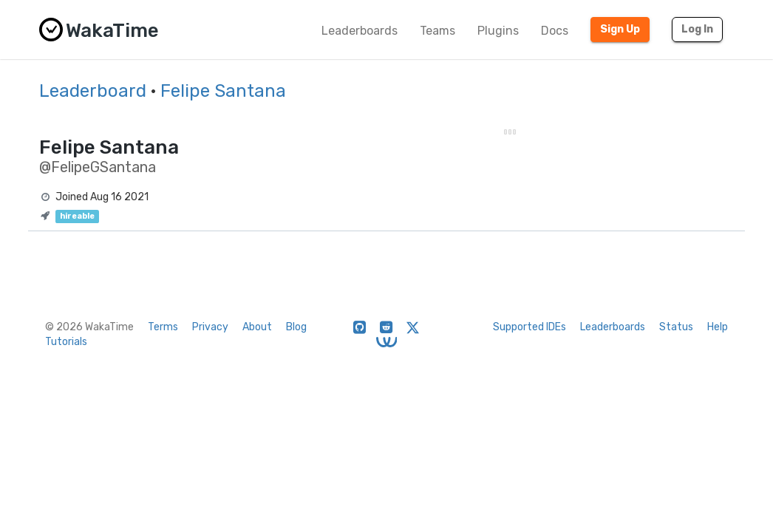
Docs (555, 31)
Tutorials (66, 342)
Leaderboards (360, 31)
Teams (437, 31)
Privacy (210, 327)
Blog (296, 327)
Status (676, 327)
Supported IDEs (529, 327)
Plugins (498, 31)
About (257, 327)
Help (718, 327)
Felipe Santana (223, 91)
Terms (163, 327)
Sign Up (620, 29)
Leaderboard (93, 91)
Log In (697, 29)
